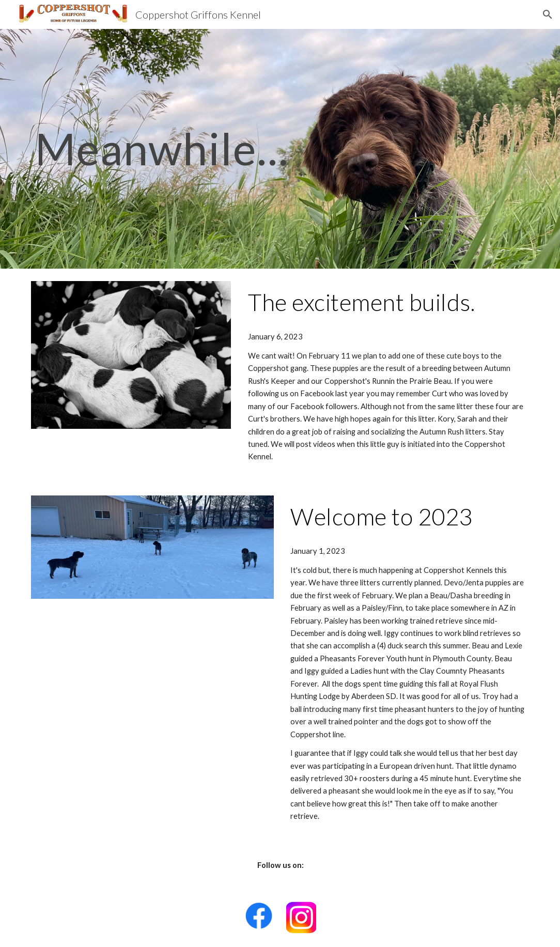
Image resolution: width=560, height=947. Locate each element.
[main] (195, 149)
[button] (548, 14)
